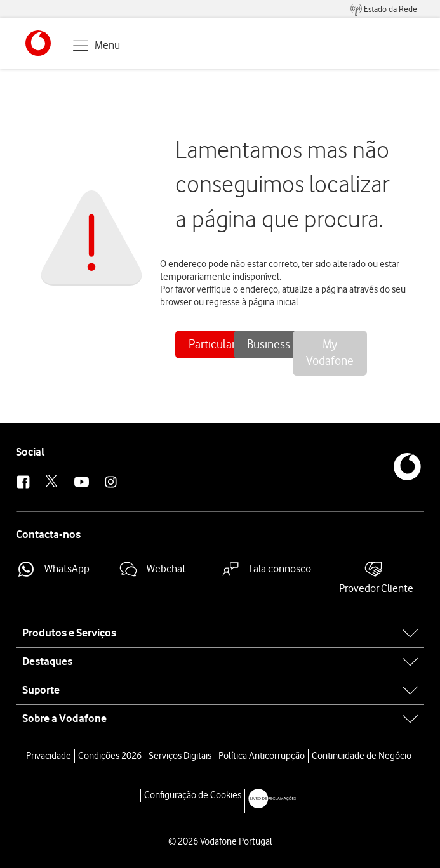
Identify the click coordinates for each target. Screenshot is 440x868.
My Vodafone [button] (330, 353)
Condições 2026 (110, 756)
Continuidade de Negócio (362, 756)
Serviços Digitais (180, 756)
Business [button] (269, 344)
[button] (38, 43)
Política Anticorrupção (262, 756)
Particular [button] (212, 344)
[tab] (220, 633)
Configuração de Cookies (193, 795)
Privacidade (49, 756)
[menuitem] (384, 9)
